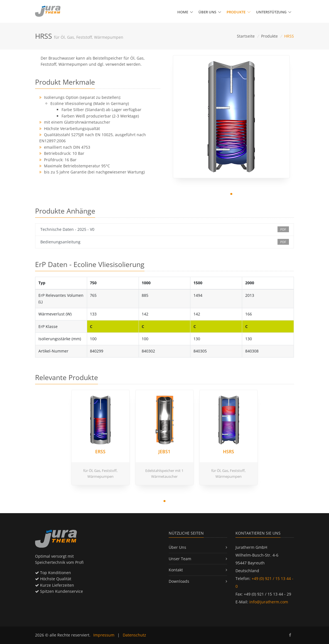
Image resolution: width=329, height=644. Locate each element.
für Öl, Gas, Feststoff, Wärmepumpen (100, 473)
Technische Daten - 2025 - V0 (165, 229)
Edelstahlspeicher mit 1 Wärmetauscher (164, 473)
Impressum (104, 635)
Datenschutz (134, 635)
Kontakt (176, 570)
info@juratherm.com (269, 602)
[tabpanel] (231, 117)
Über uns (207, 12)
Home (183, 12)
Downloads (179, 581)
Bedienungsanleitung (165, 242)
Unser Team (180, 559)
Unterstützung (271, 12)
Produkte (239, 12)
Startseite (246, 36)
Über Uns (177, 547)
